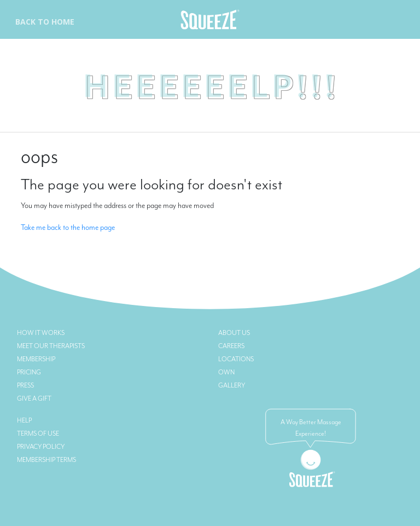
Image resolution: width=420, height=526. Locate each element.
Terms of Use (38, 433)
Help (24, 420)
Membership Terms (46, 460)
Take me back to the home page (68, 227)
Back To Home (45, 22)
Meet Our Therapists (51, 346)
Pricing (29, 372)
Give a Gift (34, 398)
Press (25, 385)
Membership (36, 359)
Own (226, 372)
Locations (236, 359)
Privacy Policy (41, 447)
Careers (231, 346)
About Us (234, 333)
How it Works (41, 333)
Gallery (232, 385)
